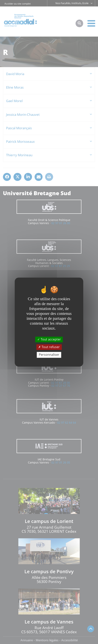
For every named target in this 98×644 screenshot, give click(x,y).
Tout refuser (49, 347)
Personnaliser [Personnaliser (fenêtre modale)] (49, 355)
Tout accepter (49, 339)
